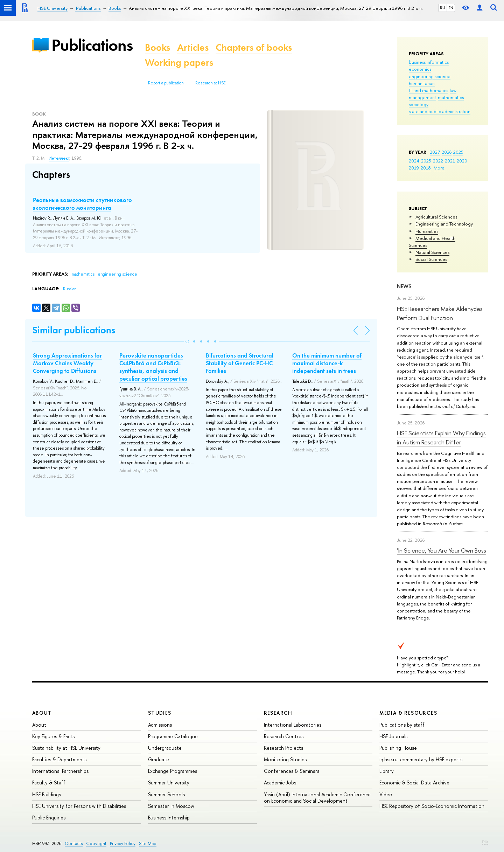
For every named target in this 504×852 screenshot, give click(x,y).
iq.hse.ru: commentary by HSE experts (421, 759)
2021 (450, 161)
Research (278, 713)
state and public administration (440, 111)
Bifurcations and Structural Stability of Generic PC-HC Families (240, 363)
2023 (426, 161)
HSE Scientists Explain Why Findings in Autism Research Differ (441, 438)
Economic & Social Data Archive (414, 782)
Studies (160, 713)
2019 (414, 168)
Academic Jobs (280, 782)
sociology (419, 104)
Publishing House (398, 748)
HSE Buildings (47, 794)
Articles (193, 47)
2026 (447, 152)
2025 (458, 152)
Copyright (96, 843)
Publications (92, 45)
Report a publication (166, 83)
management (422, 97)
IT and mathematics (428, 90)
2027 (435, 152)
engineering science (430, 76)
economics (420, 69)
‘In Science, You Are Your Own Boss (442, 550)
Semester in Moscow (171, 806)
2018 (426, 168)
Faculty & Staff (49, 782)
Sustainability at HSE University (66, 748)
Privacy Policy (123, 843)
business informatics (429, 62)
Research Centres (284, 736)
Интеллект (59, 158)
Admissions (160, 725)
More (439, 168)
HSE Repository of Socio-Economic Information (432, 806)
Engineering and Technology (444, 224)
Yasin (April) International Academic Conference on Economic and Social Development (317, 798)
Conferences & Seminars (292, 771)
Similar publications (74, 330)
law (453, 90)
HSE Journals (393, 736)
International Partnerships (60, 771)
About (42, 713)
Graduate (159, 759)
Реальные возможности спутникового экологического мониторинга (82, 204)
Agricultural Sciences (436, 217)
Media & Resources (408, 713)
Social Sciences (431, 259)
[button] (187, 341)
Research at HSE (211, 83)
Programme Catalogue (173, 736)
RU (443, 8)
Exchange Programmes (173, 771)
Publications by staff (402, 725)
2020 (462, 161)
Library (387, 771)
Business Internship (169, 818)
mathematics (451, 97)
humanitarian (422, 83)
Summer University (169, 782)
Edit (485, 842)
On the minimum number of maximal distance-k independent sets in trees (327, 363)
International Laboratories (293, 725)
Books (157, 47)
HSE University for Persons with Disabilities (79, 806)
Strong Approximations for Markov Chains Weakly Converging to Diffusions (67, 363)
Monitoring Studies (285, 759)
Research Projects (283, 748)
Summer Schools (166, 794)
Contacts (74, 843)
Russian (70, 289)
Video (386, 794)
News (404, 286)
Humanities (427, 231)
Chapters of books (254, 47)
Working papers (179, 63)
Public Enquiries (49, 818)
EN (451, 8)
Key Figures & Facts (53, 736)
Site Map (148, 843)
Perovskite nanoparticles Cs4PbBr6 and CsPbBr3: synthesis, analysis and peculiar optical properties (153, 367)
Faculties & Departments (59, 759)
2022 (438, 161)
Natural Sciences (432, 252)
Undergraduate (165, 748)
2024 (414, 161)
